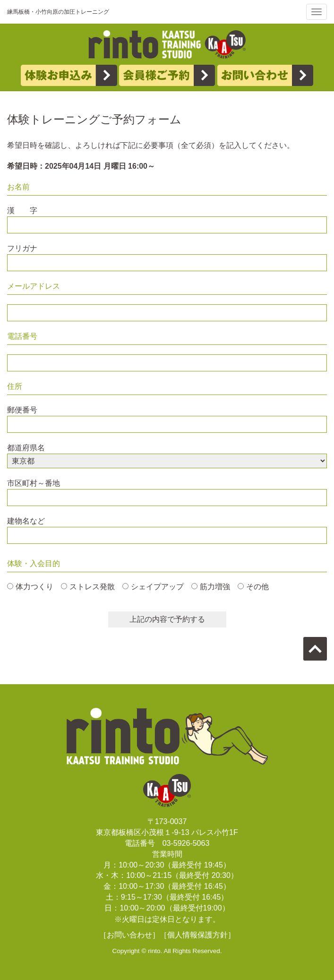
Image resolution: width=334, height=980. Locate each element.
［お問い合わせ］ (129, 935)
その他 (257, 587)
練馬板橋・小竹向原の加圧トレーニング (58, 12)
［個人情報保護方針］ (197, 935)
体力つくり (34, 587)
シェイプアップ (157, 587)
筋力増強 (215, 587)
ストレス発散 (92, 587)
